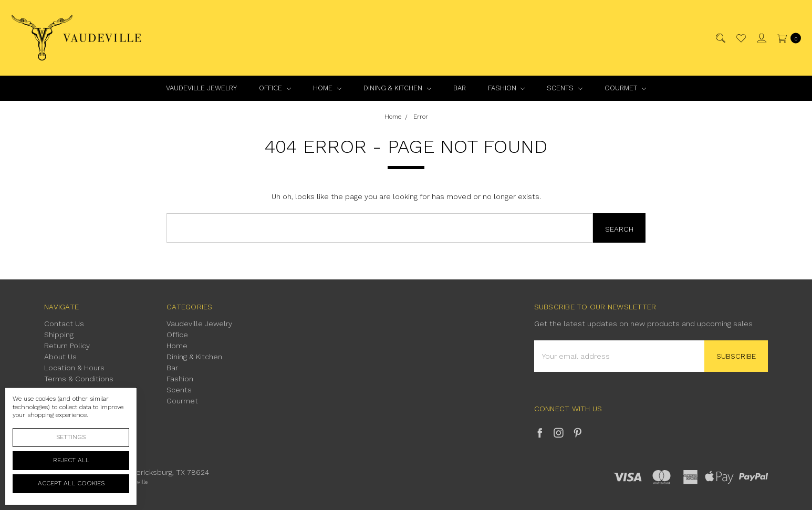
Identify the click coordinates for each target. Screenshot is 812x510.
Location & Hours (74, 368)
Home (327, 88)
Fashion (507, 88)
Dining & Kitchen (397, 88)
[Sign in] (761, 38)
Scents (565, 88)
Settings (71, 437)
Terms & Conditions (79, 379)
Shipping (59, 335)
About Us (60, 357)
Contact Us (64, 324)
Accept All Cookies (71, 483)
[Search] (720, 38)
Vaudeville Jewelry (201, 88)
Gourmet (625, 88)
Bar (460, 88)
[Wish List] (740, 38)
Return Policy (67, 346)
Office (275, 88)
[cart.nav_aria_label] (787, 38)
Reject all (71, 460)
